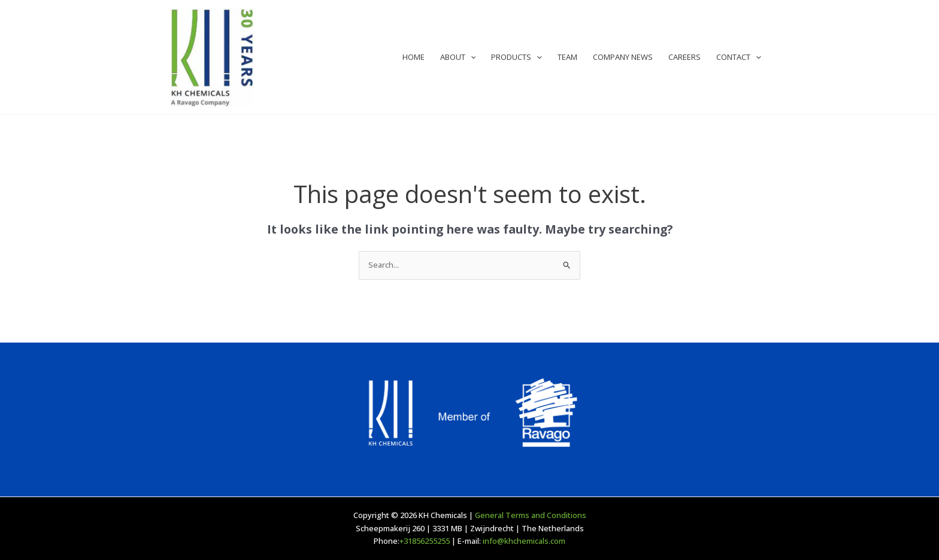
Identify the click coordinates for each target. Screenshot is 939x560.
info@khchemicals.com (524, 541)
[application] (471, 57)
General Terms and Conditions (531, 515)
